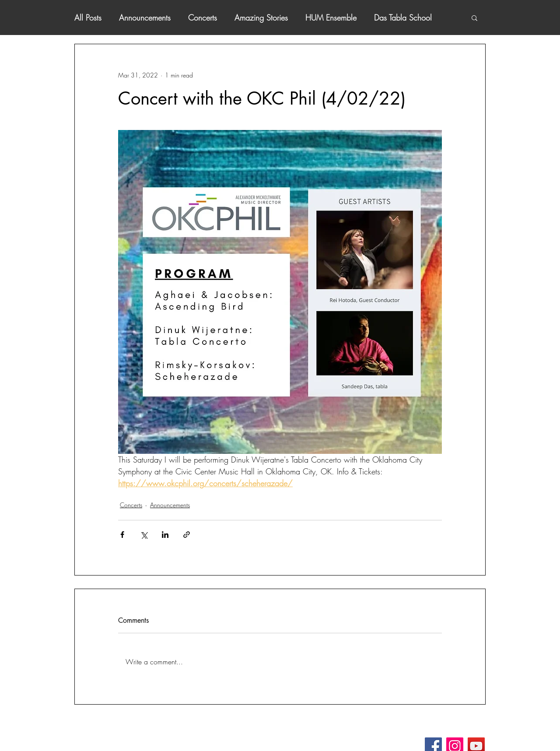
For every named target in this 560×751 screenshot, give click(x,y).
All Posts (88, 18)
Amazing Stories (261, 18)
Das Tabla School (403, 18)
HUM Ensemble (331, 18)
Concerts (203, 18)
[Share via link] (187, 535)
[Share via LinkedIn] (165, 535)
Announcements (145, 18)
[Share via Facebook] (122, 535)
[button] (474, 18)
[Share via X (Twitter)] (144, 535)
